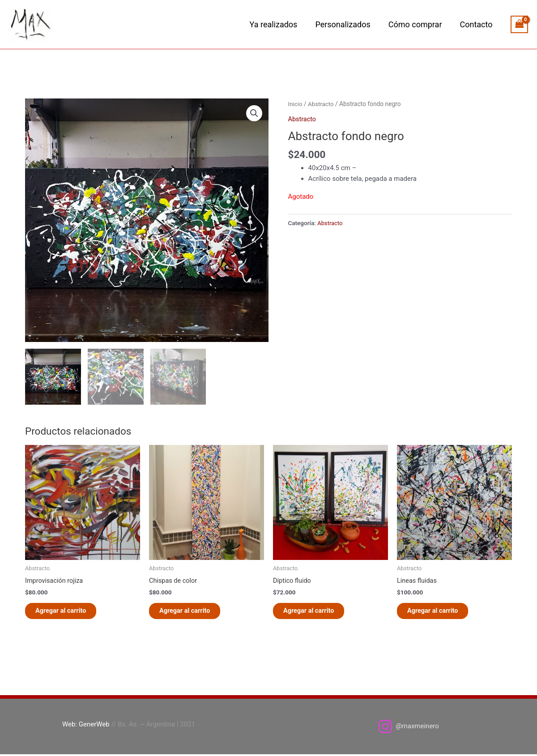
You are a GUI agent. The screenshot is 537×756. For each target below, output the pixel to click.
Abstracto (322, 104)
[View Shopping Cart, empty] (520, 24)
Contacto (477, 24)
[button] (254, 113)
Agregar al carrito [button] (66, 612)
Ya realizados (280, 24)
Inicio (296, 104)
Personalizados (347, 24)
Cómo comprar (418, 24)
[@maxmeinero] (408, 728)
